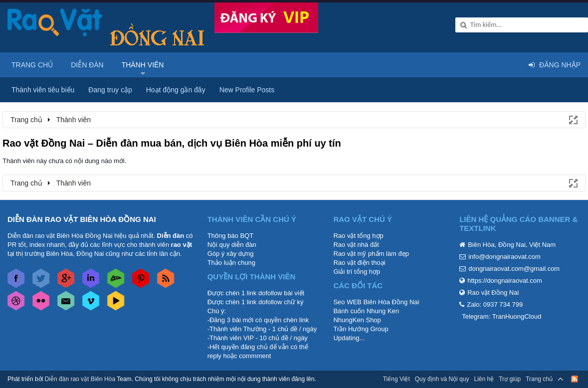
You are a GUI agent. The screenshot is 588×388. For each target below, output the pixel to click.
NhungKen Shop (357, 320)
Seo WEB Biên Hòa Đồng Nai (376, 302)
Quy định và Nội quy (442, 379)
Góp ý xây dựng (231, 254)
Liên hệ (484, 379)
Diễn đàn (87, 65)
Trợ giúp (510, 379)
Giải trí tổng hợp (357, 272)
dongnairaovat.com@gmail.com (514, 269)
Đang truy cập (110, 90)
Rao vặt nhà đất (356, 245)
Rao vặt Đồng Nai (493, 292)
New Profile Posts (247, 90)
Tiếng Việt (396, 379)
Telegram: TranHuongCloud (501, 316)
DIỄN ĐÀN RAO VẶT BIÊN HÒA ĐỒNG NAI (82, 219)
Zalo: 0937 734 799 (495, 304)
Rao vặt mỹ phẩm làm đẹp (371, 254)
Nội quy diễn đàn (232, 245)
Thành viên (143, 65)
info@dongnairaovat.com (504, 257)
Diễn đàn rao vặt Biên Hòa (80, 379)
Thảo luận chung (231, 263)
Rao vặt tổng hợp (358, 236)
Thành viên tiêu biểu (43, 90)
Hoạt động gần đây (176, 90)
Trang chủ (32, 65)
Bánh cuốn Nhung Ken (366, 311)
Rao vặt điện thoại (359, 263)
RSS (575, 379)
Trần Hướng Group (361, 329)
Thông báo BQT (231, 236)
